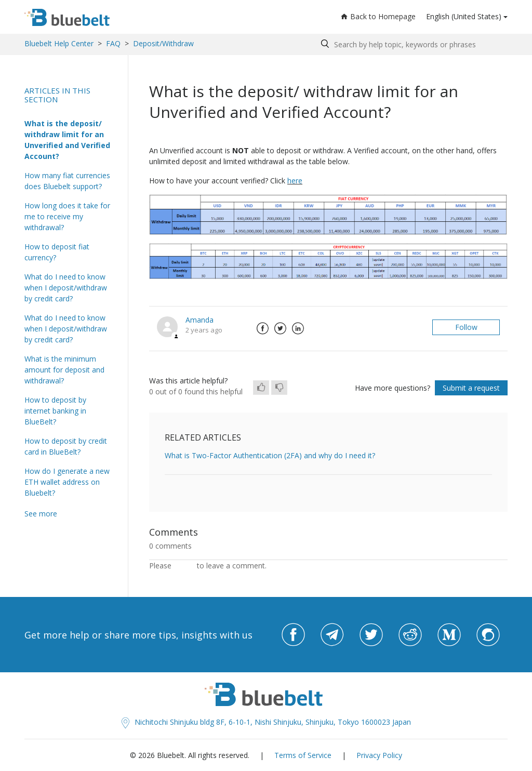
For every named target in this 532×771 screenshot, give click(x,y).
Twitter (280, 328)
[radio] (261, 388)
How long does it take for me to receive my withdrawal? (67, 216)
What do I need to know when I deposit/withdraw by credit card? (66, 288)
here (295, 181)
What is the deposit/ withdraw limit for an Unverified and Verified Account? (67, 140)
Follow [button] (466, 327)
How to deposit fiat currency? (57, 252)
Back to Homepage (378, 16)
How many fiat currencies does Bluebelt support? (67, 181)
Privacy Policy (379, 755)
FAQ (113, 43)
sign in (184, 566)
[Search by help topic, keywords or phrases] (412, 44)
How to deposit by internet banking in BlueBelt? (55, 411)
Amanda (199, 320)
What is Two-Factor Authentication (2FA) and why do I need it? (270, 455)
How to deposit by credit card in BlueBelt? (66, 446)
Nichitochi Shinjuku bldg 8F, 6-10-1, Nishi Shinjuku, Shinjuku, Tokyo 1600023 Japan (266, 722)
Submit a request (471, 388)
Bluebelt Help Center (59, 43)
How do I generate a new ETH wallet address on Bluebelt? (67, 482)
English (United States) (464, 16)
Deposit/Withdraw (163, 43)
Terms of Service (303, 755)
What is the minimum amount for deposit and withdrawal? (64, 370)
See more (41, 514)
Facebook (262, 328)
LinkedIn (298, 328)
